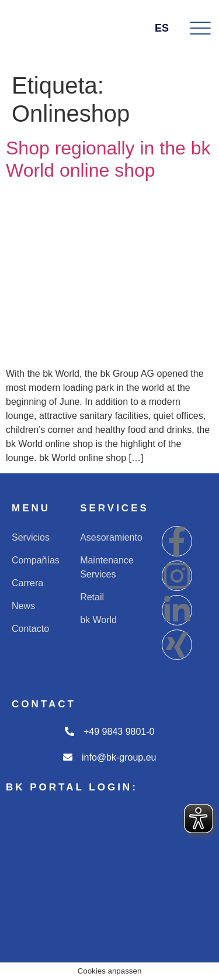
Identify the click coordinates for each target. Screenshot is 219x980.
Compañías (36, 560)
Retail (92, 597)
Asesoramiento (111, 537)
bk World (98, 620)
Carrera (27, 583)
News (23, 606)
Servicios (31, 537)
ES (168, 28)
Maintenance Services (107, 567)
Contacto (30, 629)
